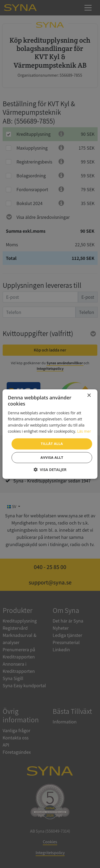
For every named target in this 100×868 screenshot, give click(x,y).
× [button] (89, 396)
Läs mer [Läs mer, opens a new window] (84, 431)
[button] (50, 470)
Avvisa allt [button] (52, 457)
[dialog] (50, 434)
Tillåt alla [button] (52, 444)
